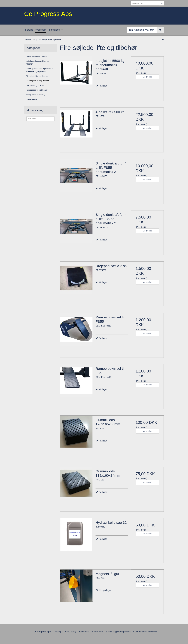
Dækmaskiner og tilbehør (37, 56)
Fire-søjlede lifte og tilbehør (38, 81)
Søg (161, 3)
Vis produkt (147, 77)
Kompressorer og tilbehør (37, 90)
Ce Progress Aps (48, 14)
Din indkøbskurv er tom (147, 30)
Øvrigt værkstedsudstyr (36, 95)
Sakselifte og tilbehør (35, 85)
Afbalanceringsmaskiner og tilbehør (38, 63)
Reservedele (32, 99)
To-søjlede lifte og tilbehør (37, 76)
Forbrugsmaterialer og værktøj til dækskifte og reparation (40, 70)
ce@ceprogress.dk (122, 632)
